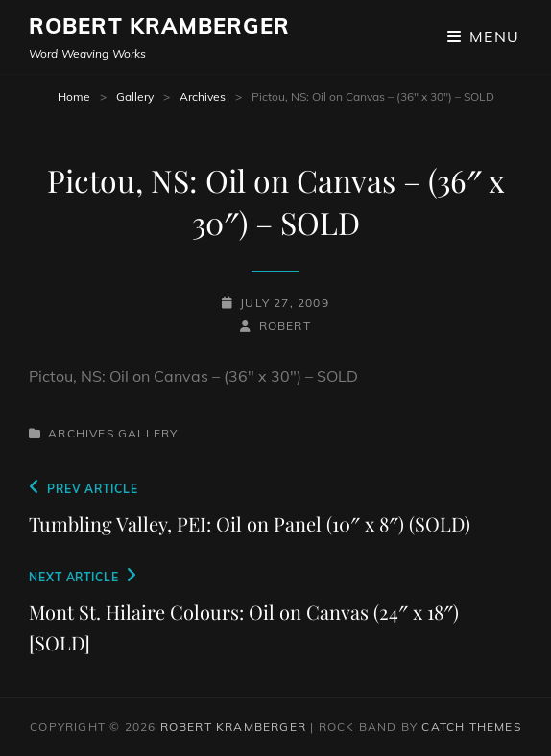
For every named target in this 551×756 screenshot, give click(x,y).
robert (285, 326)
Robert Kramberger (159, 26)
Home (74, 96)
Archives (203, 96)
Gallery (135, 96)
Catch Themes (471, 727)
